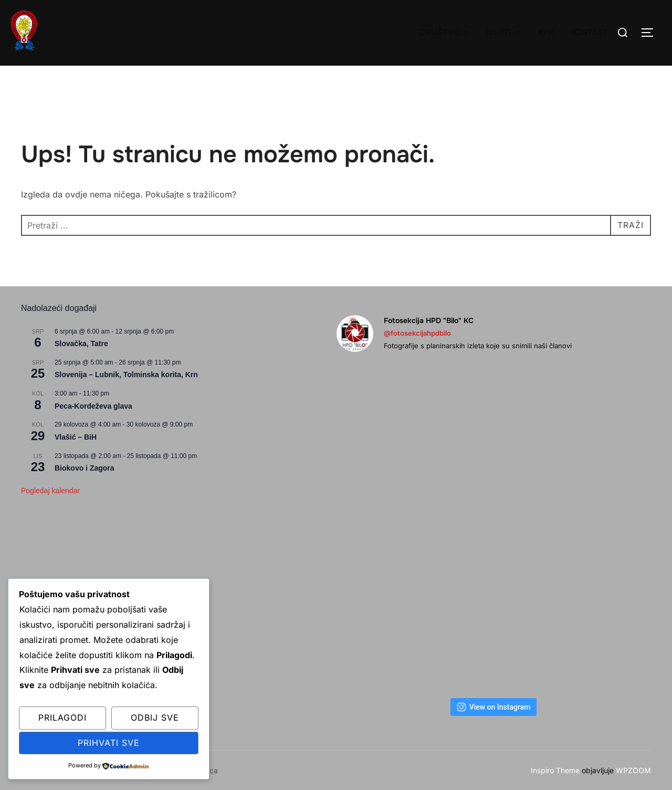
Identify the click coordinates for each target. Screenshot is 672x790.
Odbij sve (155, 718)
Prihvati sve (109, 743)
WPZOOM (633, 770)
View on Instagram (494, 707)
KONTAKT (589, 32)
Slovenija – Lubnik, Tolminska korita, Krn (126, 375)
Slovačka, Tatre (81, 344)
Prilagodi (62, 718)
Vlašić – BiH (76, 437)
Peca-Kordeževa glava (93, 406)
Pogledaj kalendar (50, 491)
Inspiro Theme (555, 770)
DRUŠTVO (445, 32)
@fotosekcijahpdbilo (417, 333)
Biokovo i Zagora (85, 468)
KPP (546, 32)
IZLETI (505, 32)
